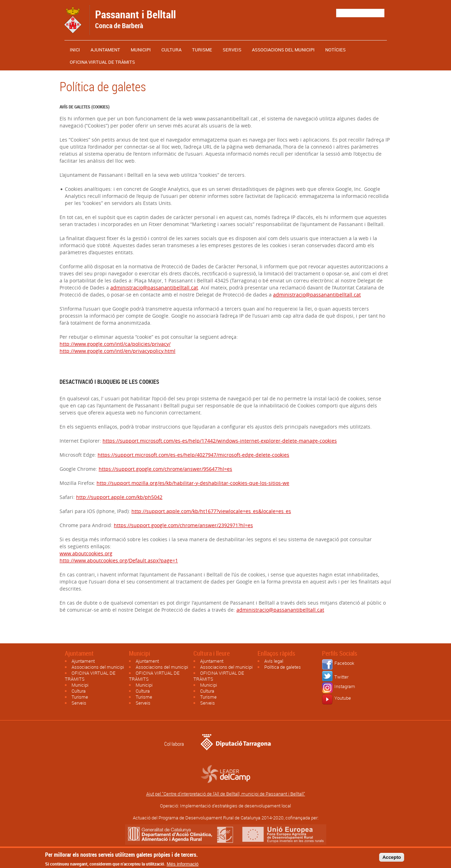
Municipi (141, 50)
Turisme (202, 50)
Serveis (232, 50)
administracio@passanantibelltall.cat (154, 288)
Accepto (392, 859)
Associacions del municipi (283, 50)
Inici (75, 50)
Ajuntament (105, 50)
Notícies (335, 50)
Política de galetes (283, 667)
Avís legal (274, 661)
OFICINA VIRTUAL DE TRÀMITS (102, 62)
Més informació (183, 865)
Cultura (171, 50)
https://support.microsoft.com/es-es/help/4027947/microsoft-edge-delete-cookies (193, 455)
